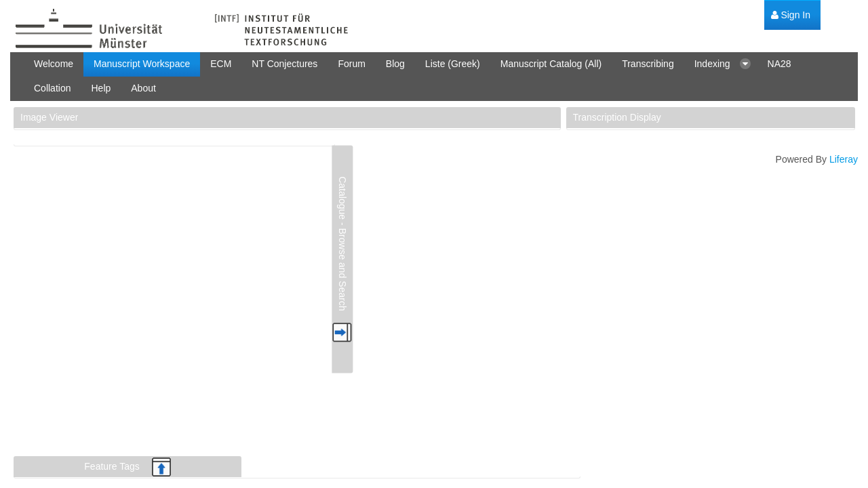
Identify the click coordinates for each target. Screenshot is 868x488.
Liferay (844, 159)
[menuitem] (791, 15)
